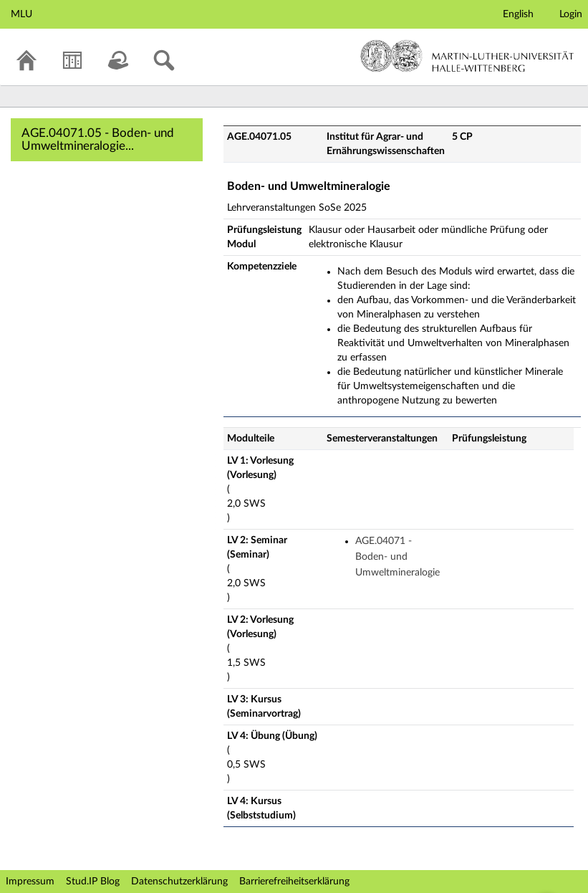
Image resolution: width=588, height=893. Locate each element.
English (518, 14)
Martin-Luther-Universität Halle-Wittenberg (467, 56)
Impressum (30, 882)
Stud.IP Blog (93, 882)
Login (571, 14)
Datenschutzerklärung (179, 882)
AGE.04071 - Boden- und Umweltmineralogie (397, 557)
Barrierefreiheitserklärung (294, 882)
